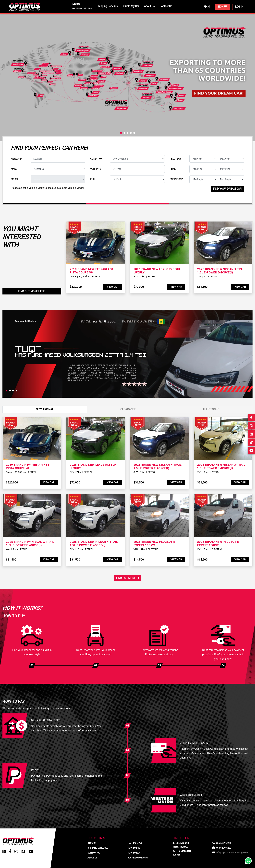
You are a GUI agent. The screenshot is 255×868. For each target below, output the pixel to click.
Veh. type (96, 169)
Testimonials (135, 843)
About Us (149, 6)
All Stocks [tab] (211, 409)
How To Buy (134, 848)
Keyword (16, 159)
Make (14, 169)
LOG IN (239, 7)
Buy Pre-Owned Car (138, 858)
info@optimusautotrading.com (232, 853)
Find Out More (128, 578)
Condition (96, 159)
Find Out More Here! (32, 291)
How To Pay (134, 853)
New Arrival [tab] (45, 409)
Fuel (93, 179)
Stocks (82, 6)
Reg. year (175, 159)
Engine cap (176, 179)
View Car (113, 287)
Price (173, 169)
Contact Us (166, 6)
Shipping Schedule (108, 6)
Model (15, 179)
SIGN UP (222, 7)
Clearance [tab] (128, 409)
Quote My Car (131, 6)
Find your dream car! (228, 189)
